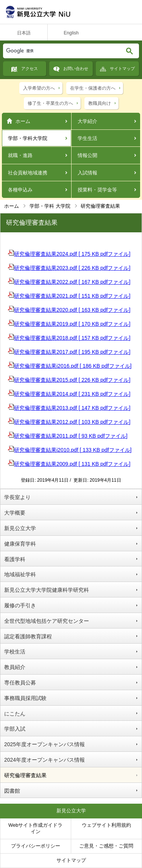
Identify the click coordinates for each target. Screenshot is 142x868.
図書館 (12, 791)
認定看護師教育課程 (28, 636)
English (71, 33)
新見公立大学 (20, 528)
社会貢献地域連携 (28, 173)
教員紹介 (15, 667)
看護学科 (15, 559)
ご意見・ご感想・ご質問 (106, 846)
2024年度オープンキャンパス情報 (44, 760)
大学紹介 (87, 121)
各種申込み (20, 190)
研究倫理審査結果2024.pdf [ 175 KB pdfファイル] (69, 254)
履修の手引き (20, 605)
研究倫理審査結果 (25, 775)
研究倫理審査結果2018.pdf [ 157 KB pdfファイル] (69, 338)
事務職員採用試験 (25, 698)
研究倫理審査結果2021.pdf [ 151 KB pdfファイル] (69, 296)
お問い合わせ (76, 68)
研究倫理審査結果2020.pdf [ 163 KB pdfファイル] (69, 310)
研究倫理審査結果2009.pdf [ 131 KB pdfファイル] (69, 464)
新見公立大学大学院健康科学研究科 (47, 590)
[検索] (55, 51)
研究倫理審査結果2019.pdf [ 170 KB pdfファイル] (69, 324)
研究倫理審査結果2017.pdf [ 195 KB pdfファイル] (69, 352)
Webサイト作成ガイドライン (36, 828)
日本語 (24, 33)
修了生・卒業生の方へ (50, 103)
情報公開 (87, 155)
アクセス (30, 68)
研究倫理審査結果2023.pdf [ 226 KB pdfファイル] (69, 268)
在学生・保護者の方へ (93, 88)
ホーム (23, 121)
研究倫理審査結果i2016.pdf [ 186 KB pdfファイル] (70, 366)
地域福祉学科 (20, 574)
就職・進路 (20, 155)
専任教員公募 (20, 683)
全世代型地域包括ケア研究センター (47, 621)
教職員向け (100, 103)
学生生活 (87, 138)
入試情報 (87, 173)
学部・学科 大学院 (50, 206)
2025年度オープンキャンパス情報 (44, 744)
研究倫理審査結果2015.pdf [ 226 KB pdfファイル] (69, 380)
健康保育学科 (20, 544)
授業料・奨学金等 (97, 190)
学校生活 (15, 652)
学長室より (17, 497)
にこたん (15, 714)
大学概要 (15, 513)
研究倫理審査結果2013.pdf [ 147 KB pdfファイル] (69, 408)
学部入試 (15, 729)
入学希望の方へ (39, 88)
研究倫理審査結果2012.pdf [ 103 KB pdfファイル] (69, 422)
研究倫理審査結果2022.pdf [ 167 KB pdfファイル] (69, 282)
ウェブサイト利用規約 (106, 825)
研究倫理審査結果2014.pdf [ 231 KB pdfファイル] (69, 394)
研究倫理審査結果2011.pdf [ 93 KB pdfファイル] (68, 436)
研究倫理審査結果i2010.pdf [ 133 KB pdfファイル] (70, 450)
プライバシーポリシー (36, 846)
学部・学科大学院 (28, 138)
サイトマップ (122, 68)
